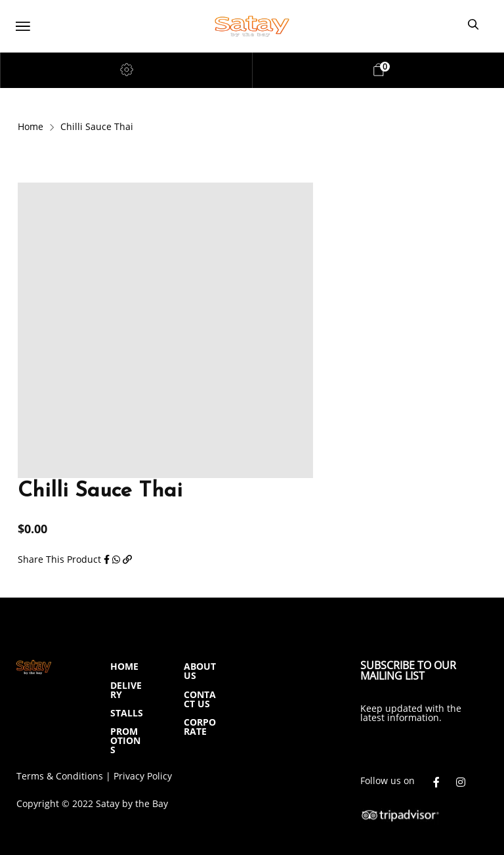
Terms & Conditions (60, 776)
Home (31, 126)
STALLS (127, 713)
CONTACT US (200, 699)
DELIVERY (126, 690)
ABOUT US (200, 671)
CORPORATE (200, 727)
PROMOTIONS (125, 740)
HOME (124, 666)
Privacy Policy (143, 776)
